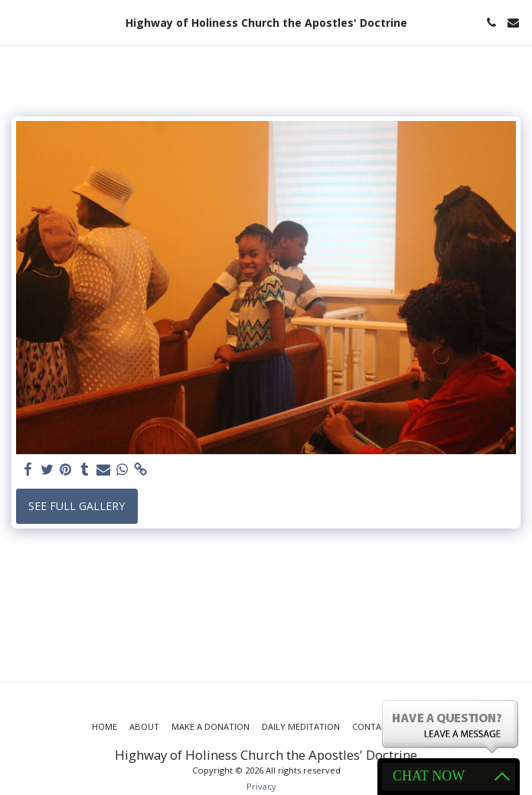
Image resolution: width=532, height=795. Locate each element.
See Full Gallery (77, 506)
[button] (17, 22)
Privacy (261, 786)
